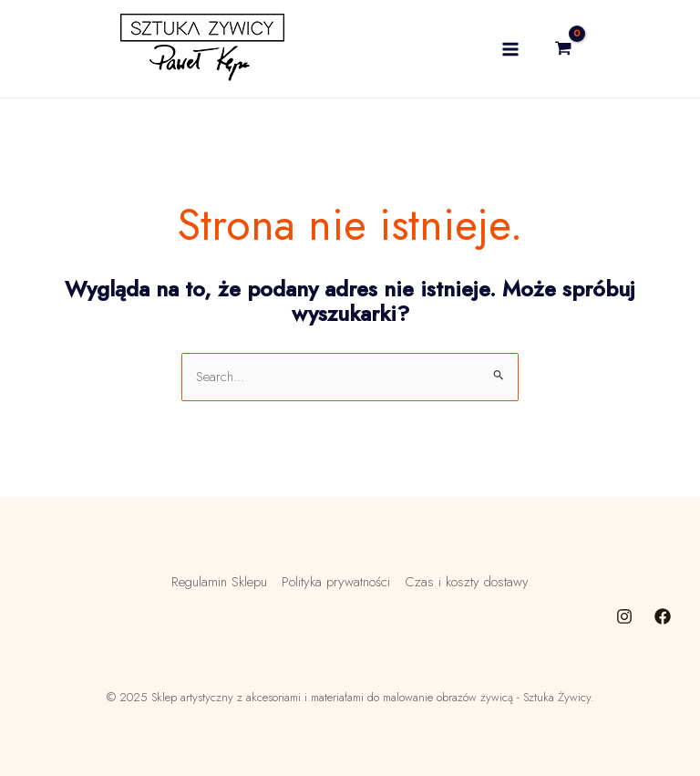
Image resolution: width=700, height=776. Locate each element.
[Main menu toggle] (510, 49)
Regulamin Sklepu (219, 582)
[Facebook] (663, 616)
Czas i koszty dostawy (467, 582)
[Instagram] (624, 616)
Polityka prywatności (336, 582)
